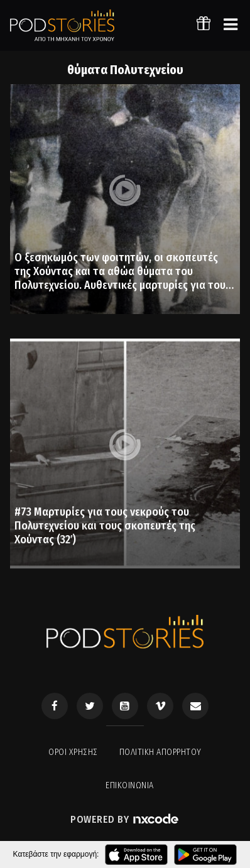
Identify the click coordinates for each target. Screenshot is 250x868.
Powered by (125, 819)
